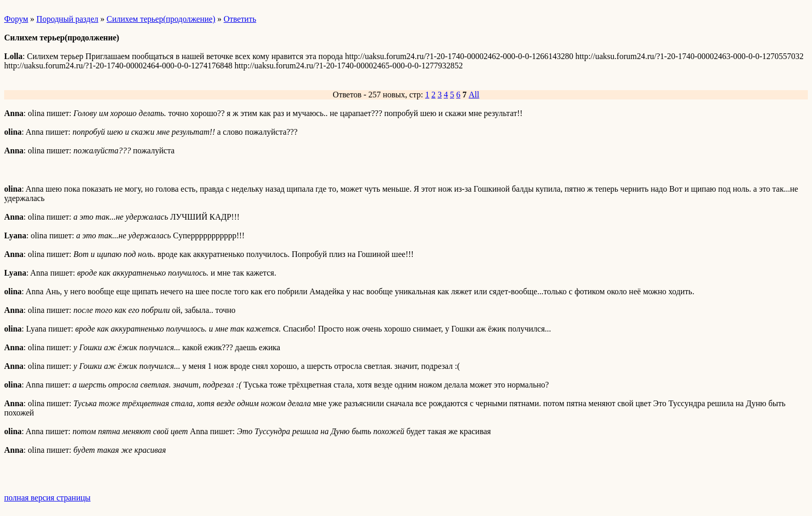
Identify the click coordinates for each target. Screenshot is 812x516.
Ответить (240, 19)
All (474, 95)
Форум (16, 19)
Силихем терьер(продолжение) (161, 19)
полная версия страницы (47, 498)
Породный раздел (67, 19)
